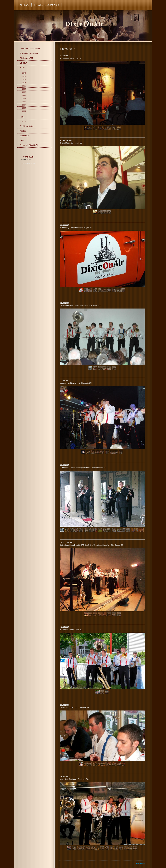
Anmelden (140, 863)
